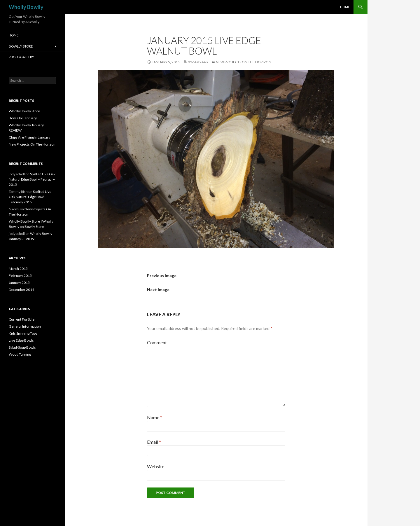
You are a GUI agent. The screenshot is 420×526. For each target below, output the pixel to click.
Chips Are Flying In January (29, 137)
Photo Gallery (21, 57)
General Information (25, 326)
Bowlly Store (21, 46)
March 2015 (18, 269)
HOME (345, 7)
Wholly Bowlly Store (24, 111)
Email (154, 442)
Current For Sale (22, 319)
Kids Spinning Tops (23, 333)
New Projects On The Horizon (244, 62)
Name (155, 417)
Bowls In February (23, 118)
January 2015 (19, 283)
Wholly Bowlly (26, 7)
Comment (157, 342)
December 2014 (21, 290)
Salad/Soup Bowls (22, 347)
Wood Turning (20, 354)
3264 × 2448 (198, 62)
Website (156, 466)
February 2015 (20, 276)
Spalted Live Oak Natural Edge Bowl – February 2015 (32, 179)
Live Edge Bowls (21, 340)
